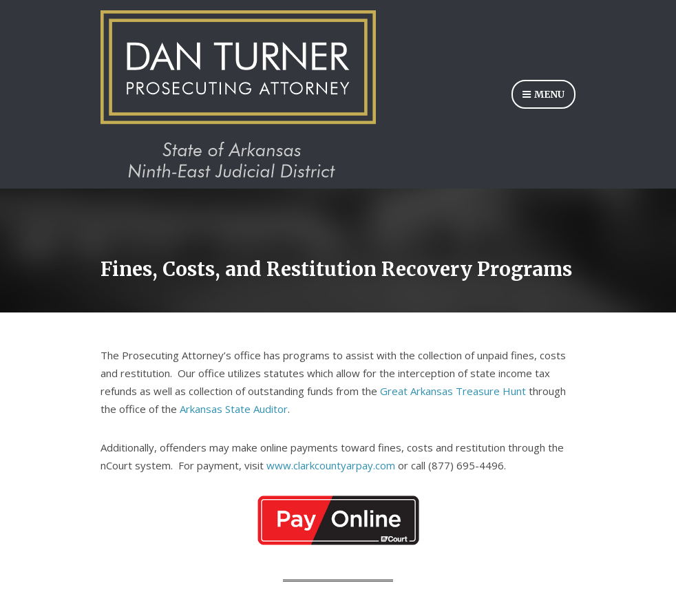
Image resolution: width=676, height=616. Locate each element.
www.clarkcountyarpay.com (331, 465)
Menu (543, 95)
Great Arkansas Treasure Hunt (453, 391)
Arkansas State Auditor (234, 409)
